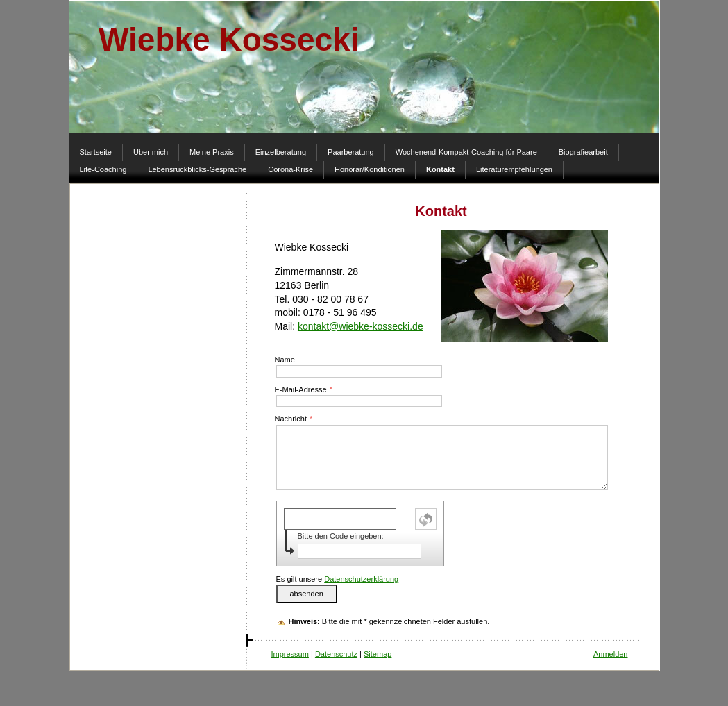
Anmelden (611, 654)
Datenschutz (336, 654)
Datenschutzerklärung (361, 579)
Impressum (290, 654)
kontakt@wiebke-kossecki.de (361, 326)
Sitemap (378, 654)
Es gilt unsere (338, 579)
